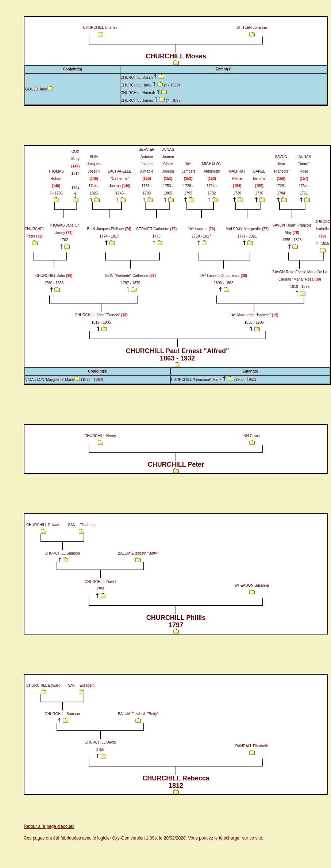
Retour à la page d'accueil (49, 826)
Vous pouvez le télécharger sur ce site (225, 838)
